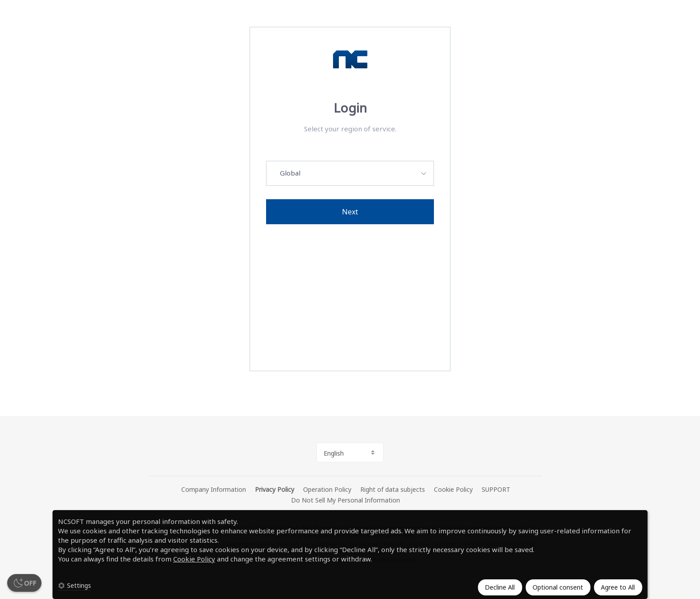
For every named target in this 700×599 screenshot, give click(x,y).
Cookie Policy (194, 559)
